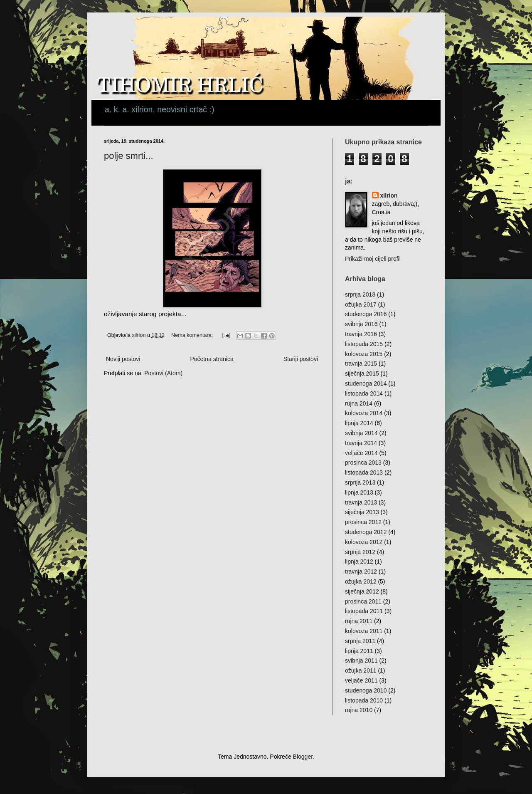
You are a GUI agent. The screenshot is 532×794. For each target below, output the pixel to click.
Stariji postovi (301, 359)
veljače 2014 (361, 453)
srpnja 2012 (360, 552)
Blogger (303, 757)
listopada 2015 (364, 344)
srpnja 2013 (360, 482)
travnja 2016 (361, 334)
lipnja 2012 (359, 561)
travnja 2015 (361, 364)
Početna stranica (212, 359)
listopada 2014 (364, 393)
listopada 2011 (364, 611)
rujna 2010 (359, 710)
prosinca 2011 (363, 601)
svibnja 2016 (361, 324)
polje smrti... (129, 156)
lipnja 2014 (359, 423)
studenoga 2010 (366, 690)
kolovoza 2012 (364, 542)
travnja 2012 (361, 571)
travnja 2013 (361, 502)
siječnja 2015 (362, 374)
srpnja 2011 (360, 641)
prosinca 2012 (363, 522)
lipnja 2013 (359, 492)
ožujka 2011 (361, 670)
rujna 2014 (359, 403)
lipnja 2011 (359, 651)
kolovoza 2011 (364, 631)
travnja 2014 (361, 443)
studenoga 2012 (366, 532)
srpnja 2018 (360, 294)
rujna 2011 (359, 621)
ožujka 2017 (361, 304)
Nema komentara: (193, 335)
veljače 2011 (361, 680)
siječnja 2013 (362, 512)
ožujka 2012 (361, 581)
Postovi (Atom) (163, 373)
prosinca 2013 (363, 463)
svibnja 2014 (361, 433)
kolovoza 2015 (364, 354)
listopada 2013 (364, 472)
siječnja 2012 (362, 591)
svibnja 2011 (361, 660)
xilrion (389, 195)
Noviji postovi (123, 359)
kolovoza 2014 (364, 413)
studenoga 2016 (366, 314)
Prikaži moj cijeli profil (373, 259)
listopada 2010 (364, 700)
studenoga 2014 (366, 383)
